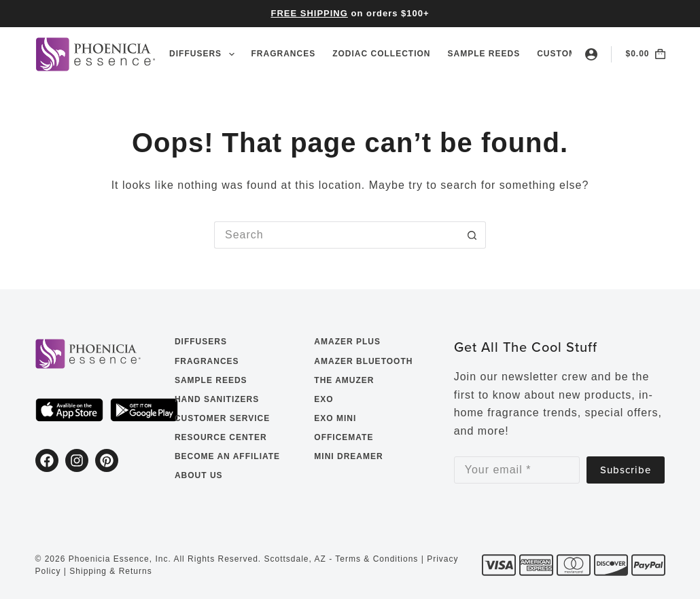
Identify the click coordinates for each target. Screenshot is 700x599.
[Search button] (472, 235)
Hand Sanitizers (217, 399)
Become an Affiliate (227, 456)
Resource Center (221, 437)
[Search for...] (336, 235)
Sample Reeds (484, 54)
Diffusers (204, 54)
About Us (199, 475)
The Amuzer (344, 380)
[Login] (591, 54)
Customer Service (222, 418)
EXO (323, 399)
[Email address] (517, 470)
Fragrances (284, 54)
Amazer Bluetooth (363, 361)
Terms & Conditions (377, 559)
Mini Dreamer (348, 456)
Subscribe (626, 470)
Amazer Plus (347, 342)
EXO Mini (335, 418)
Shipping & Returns (110, 571)
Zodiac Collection (381, 54)
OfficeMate (344, 437)
